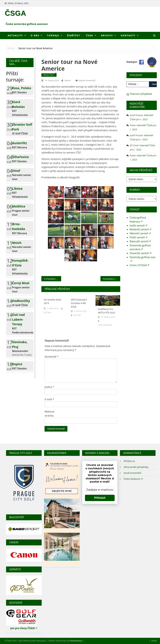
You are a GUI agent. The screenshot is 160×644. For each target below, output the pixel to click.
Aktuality (15, 35)
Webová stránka (49, 414)
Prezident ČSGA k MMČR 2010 (53, 279)
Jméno (49, 387)
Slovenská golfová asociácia (140, 247)
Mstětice (19, 206)
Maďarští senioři (141, 229)
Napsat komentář (87, 80)
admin (68, 80)
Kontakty (128, 35)
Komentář (51, 357)
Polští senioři (138, 237)
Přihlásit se (129, 461)
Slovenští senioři (141, 253)
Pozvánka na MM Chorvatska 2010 (112, 279)
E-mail (49, 399)
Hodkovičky (21, 301)
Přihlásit (100, 498)
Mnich (17, 243)
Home (154, 641)
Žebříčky (73, 35)
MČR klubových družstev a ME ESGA (79, 303)
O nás (35, 35)
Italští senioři (138, 226)
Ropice (17, 364)
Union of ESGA (139, 265)
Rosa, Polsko (22, 88)
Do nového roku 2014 (53, 301)
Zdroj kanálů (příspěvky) (136, 467)
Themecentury (77, 641)
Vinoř (16, 171)
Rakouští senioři (140, 241)
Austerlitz (20, 143)
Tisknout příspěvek (141, 94)
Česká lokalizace (133, 479)
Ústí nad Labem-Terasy (19, 319)
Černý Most (21, 283)
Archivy (107, 35)
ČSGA (15, 13)
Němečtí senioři (140, 233)
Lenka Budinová (105, 325)
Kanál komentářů (132, 473)
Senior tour (48, 75)
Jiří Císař (47, 312)
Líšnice (17, 189)
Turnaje (53, 35)
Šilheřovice (21, 157)
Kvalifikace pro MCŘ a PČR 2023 (107, 311)
